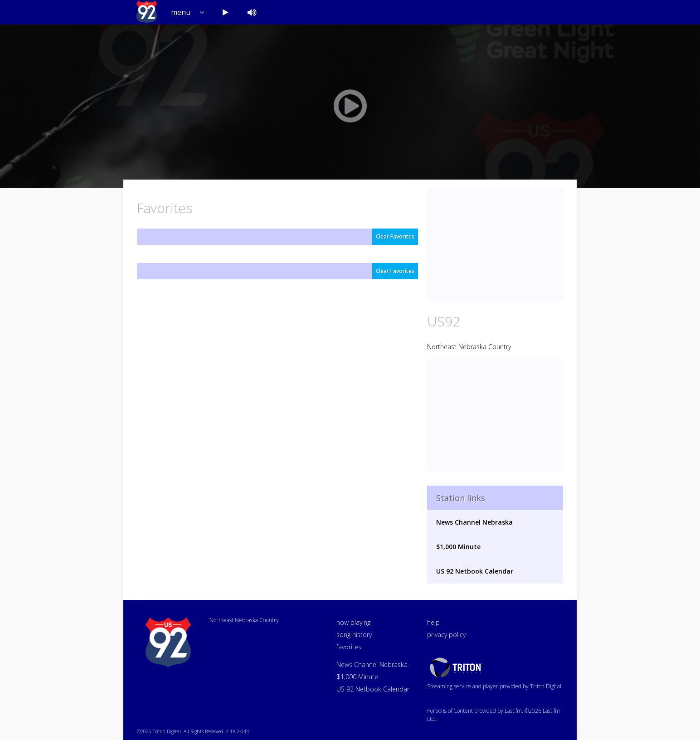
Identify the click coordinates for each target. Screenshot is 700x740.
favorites (349, 647)
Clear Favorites (395, 236)
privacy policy (446, 635)
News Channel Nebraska (474, 522)
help (433, 622)
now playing (353, 622)
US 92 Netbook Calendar (475, 571)
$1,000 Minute (458, 547)
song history (354, 635)
